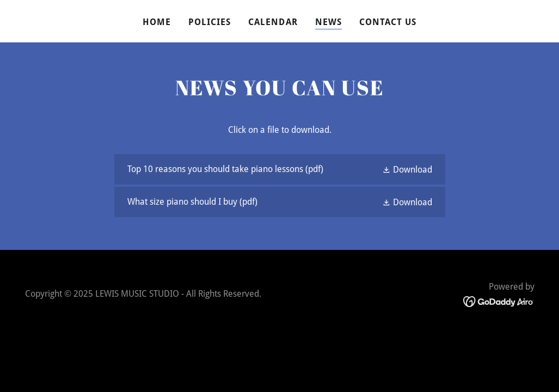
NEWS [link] (328, 22)
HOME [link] (157, 22)
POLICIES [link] (210, 22)
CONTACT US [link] (388, 22)
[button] (407, 169)
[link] (280, 169)
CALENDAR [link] (273, 22)
